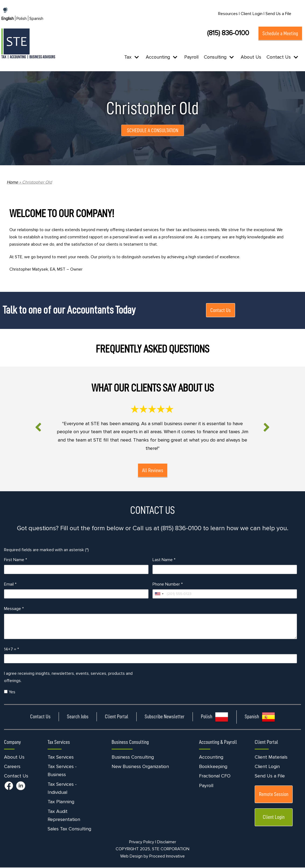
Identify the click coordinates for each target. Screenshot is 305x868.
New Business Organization (140, 767)
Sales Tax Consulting (69, 829)
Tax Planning (61, 802)
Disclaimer (167, 842)
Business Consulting (133, 758)
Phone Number (168, 584)
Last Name (164, 560)
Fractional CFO (215, 776)
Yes (10, 693)
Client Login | (253, 14)
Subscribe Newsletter (165, 717)
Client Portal (117, 717)
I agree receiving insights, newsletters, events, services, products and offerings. (68, 678)
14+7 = (11, 650)
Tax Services (61, 758)
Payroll (191, 57)
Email (10, 584)
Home (12, 182)
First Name (15, 560)
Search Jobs (78, 717)
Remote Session (274, 795)
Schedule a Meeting (280, 33)
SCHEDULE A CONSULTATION (153, 130)
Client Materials (271, 758)
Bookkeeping (213, 767)
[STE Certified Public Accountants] (28, 44)
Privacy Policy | (143, 842)
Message (14, 609)
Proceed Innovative (167, 857)
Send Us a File (278, 14)
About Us (251, 57)
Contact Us (221, 310)
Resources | (229, 14)
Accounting (211, 758)
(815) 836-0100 (228, 33)
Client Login (267, 767)
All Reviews (153, 471)
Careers (12, 767)
